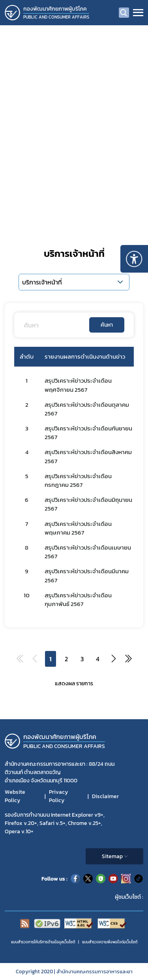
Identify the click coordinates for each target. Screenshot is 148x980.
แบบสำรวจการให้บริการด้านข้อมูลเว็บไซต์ (43, 942)
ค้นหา (107, 325)
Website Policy (15, 796)
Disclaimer (105, 796)
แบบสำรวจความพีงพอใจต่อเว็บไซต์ (110, 942)
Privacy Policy (58, 796)
